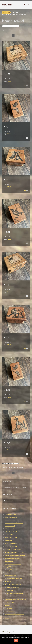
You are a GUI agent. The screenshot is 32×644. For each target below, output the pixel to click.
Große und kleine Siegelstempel (15, 579)
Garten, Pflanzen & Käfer (11, 546)
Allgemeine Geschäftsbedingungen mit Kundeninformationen (14, 615)
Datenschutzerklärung (10, 602)
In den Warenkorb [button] (27, 85)
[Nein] (30, 639)
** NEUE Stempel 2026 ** (11, 514)
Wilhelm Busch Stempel (11, 532)
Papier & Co (10, 590)
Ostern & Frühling (9, 535)
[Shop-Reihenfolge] (11, 26)
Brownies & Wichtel (10, 526)
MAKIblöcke (8, 581)
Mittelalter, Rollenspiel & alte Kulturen (15, 552)
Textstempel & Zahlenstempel (12, 558)
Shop (9, 12)
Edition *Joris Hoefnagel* (11, 517)
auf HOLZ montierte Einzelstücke (15, 593)
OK (16, 641)
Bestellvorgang (8, 608)
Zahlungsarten (8, 605)
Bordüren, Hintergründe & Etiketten (14, 523)
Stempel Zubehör (9, 567)
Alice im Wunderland (10, 520)
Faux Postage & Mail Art (11, 538)
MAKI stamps (8, 5)
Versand (9, 81)
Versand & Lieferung (10, 611)
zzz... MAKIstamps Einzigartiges (13, 584)
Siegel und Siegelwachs (11, 576)
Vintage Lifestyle (9, 561)
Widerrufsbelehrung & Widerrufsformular (15, 599)
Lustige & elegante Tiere (11, 544)
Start (4, 12)
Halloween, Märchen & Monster (13, 549)
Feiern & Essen (8, 541)
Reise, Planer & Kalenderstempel (13, 564)
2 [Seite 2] (16, 35)
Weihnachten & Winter (10, 529)
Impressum (8, 619)
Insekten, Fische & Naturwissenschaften (15, 555)
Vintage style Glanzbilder (13, 587)
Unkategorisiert (9, 573)
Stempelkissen (10, 570)
